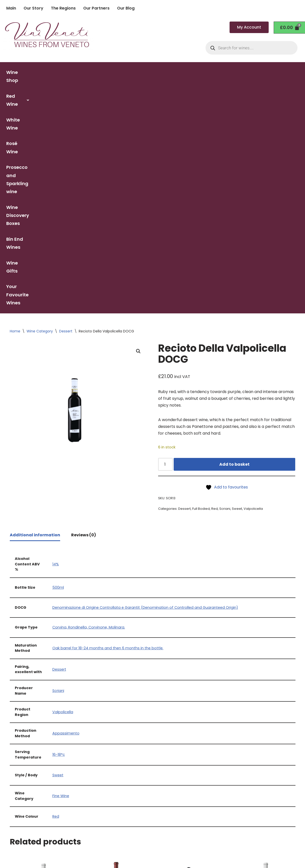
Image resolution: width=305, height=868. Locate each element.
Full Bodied (201, 294)
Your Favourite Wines (274, 88)
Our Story (33, 8)
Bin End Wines (195, 88)
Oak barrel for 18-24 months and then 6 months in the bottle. (108, 433)
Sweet (237, 294)
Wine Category (40, 116)
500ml (58, 373)
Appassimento (66, 519)
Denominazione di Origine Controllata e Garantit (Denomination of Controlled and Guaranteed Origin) (145, 393)
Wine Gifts (230, 88)
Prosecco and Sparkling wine (208, 72)
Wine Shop (55, 72)
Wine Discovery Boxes (274, 72)
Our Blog (126, 8)
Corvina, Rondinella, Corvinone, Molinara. (89, 413)
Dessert (66, 116)
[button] (88, 72)
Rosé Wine (155, 72)
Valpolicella (253, 294)
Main (11, 8)
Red (215, 294)
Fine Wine (61, 581)
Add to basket (234, 250)
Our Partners (96, 8)
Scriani (225, 294)
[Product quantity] (165, 250)
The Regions (63, 8)
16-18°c (59, 540)
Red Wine (88, 72)
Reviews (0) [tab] (84, 321)
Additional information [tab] (35, 321)
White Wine (122, 72)
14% (56, 349)
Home (15, 116)
